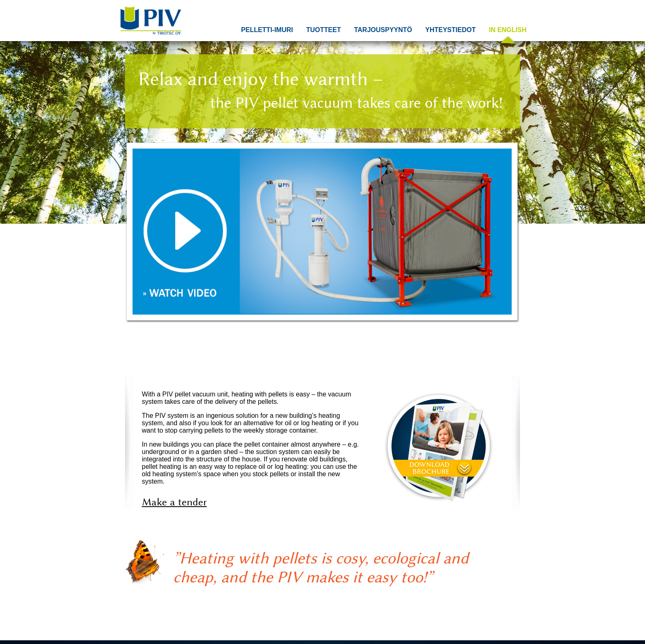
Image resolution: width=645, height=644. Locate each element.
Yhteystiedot (451, 30)
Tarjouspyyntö (383, 30)
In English (508, 30)
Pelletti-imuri (267, 30)
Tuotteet (323, 30)
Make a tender (174, 502)
